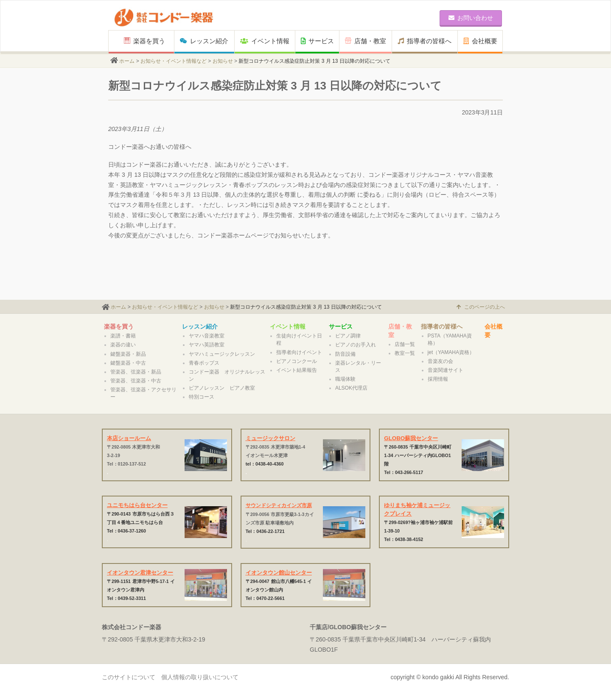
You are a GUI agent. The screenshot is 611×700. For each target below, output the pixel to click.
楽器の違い (123, 345)
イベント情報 (265, 41)
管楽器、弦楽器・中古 (136, 381)
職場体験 (345, 379)
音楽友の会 (440, 361)
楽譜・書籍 (123, 336)
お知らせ (223, 61)
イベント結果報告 (297, 370)
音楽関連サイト (446, 370)
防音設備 (345, 354)
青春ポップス (204, 363)
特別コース (202, 397)
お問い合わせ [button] (471, 18)
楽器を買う (144, 41)
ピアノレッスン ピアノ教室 (222, 388)
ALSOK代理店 (351, 388)
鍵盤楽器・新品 (128, 354)
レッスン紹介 (204, 41)
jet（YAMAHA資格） (451, 352)
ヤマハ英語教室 (207, 345)
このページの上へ (481, 307)
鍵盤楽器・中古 (128, 363)
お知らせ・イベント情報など (174, 61)
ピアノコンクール (297, 361)
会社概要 (480, 41)
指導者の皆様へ (425, 41)
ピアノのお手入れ (356, 345)
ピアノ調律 (348, 336)
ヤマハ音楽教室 (207, 336)
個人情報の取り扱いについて (200, 677)
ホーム (127, 61)
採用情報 (438, 379)
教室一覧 (405, 353)
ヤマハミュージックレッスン (222, 354)
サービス (317, 41)
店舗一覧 (405, 344)
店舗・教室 (366, 41)
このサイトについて (129, 677)
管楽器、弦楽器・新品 (136, 372)
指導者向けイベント (299, 352)
